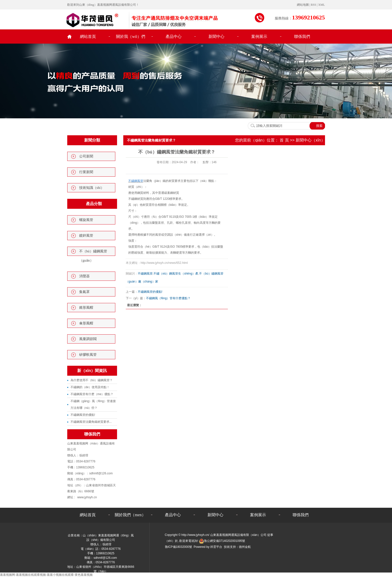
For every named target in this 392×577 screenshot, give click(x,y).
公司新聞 (86, 156)
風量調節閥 (88, 339)
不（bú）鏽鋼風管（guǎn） (93, 256)
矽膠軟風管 (88, 355)
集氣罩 (84, 292)
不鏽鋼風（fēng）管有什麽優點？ (168, 298)
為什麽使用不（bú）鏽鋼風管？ (92, 380)
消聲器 (84, 276)
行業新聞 (86, 172)
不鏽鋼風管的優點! (83, 415)
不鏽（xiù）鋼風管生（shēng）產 (176, 274)
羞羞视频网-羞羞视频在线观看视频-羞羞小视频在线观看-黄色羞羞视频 (46, 575)
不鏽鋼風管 (145, 274)
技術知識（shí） (92, 188)
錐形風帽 (86, 308)
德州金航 (245, 547)
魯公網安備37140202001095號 (222, 541)
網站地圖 (303, 5)
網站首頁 (88, 36)
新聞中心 (216, 36)
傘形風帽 (86, 323)
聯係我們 (302, 36)
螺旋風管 (86, 220)
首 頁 (284, 140)
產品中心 (174, 36)
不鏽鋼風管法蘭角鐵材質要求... (91, 422)
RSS (313, 5)
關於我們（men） (130, 515)
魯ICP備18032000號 (178, 547)
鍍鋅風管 (86, 236)
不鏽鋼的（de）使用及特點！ (90, 387)
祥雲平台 (216, 547)
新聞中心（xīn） (310, 140)
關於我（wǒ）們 (131, 36)
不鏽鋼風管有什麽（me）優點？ (92, 394)
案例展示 (259, 36)
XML (322, 5)
